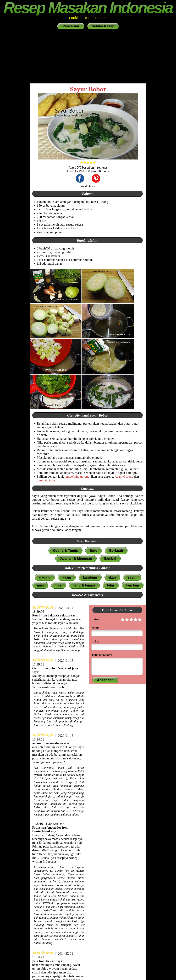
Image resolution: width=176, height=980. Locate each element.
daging (45, 577)
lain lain (133, 585)
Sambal (110, 558)
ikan (112, 577)
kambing (90, 577)
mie (59, 585)
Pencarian (71, 26)
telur (111, 585)
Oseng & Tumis (65, 551)
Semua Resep (103, 26)
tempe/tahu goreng (77, 476)
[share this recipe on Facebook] (80, 179)
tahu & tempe (84, 585)
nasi (40, 585)
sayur (132, 577)
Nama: (96, 628)
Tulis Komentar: (102, 655)
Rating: (117, 620)
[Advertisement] (88, 57)
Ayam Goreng (124, 476)
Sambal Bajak (46, 480)
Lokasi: (96, 641)
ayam (67, 577)
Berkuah (116, 551)
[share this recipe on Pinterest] (96, 179)
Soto (93, 551)
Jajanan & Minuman (76, 558)
